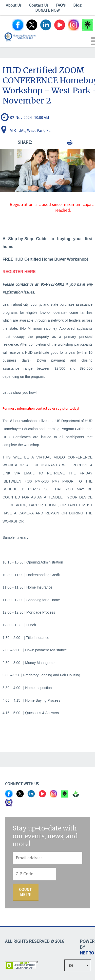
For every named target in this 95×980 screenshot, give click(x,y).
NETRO (87, 953)
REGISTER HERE (19, 272)
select (89, 965)
